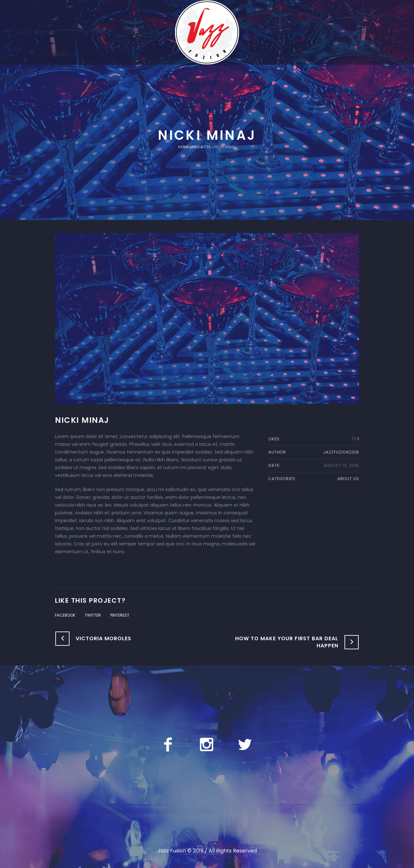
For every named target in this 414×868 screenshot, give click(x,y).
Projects (202, 147)
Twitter (93, 615)
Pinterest (120, 615)
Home (184, 147)
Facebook (65, 615)
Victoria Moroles (103, 638)
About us (348, 479)
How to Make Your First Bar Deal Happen (287, 642)
